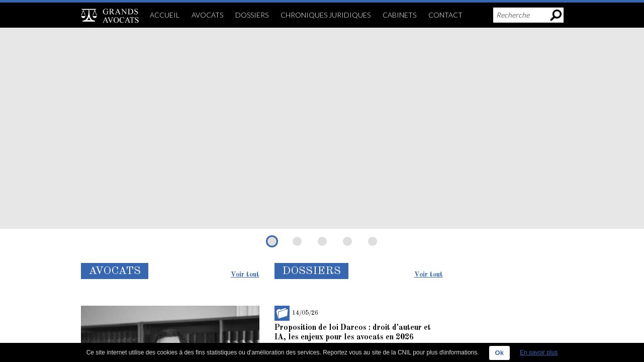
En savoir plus (539, 352)
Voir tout (245, 275)
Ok (499, 353)
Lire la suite (105, 218)
